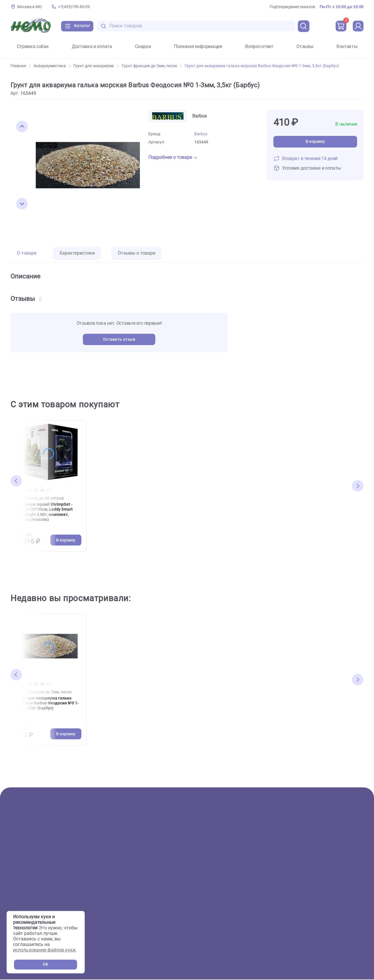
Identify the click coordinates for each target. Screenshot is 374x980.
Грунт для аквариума (96, 66)
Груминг (120, 881)
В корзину (315, 142)
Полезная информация (198, 47)
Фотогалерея (125, 872)
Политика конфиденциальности (331, 932)
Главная (21, 66)
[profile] (358, 26)
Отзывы (305, 47)
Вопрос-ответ (259, 47)
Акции (17, 853)
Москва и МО (29, 7)
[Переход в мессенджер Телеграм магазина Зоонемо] (346, 912)
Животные (22, 863)
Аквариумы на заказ (134, 899)
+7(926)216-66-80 (328, 886)
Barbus (201, 134)
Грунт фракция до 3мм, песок (152, 66)
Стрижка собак (33, 47)
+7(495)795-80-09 (74, 7)
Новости (213, 890)
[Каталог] (79, 26)
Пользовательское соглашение (330, 924)
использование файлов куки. (45, 950)
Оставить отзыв (119, 339)
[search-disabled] (108, 26)
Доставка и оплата (92, 47)
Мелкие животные (30, 908)
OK (46, 964)
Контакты (347, 47)
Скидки (143, 47)
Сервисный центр (130, 890)
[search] (302, 26)
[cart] (340, 26)
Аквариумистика (52, 66)
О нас (117, 853)
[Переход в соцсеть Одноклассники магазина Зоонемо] (329, 912)
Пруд (16, 890)
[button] (22, 127)
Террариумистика (30, 881)
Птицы (18, 899)
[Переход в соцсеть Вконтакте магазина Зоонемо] (311, 912)
